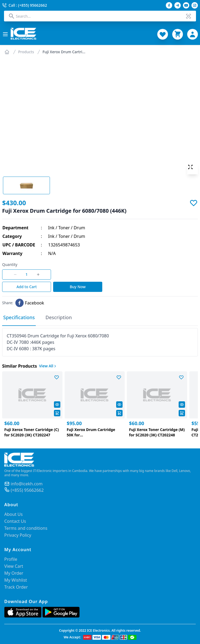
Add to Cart (27, 287)
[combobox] (100, 16)
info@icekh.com (27, 484)
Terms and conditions (26, 528)
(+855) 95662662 (27, 490)
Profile (11, 559)
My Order (14, 573)
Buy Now (78, 287)
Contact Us (15, 521)
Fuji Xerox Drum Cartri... (64, 52)
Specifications (19, 317)
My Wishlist (16, 580)
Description (59, 317)
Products (26, 52)
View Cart (14, 566)
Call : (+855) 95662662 (25, 5)
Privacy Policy (18, 535)
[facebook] (30, 303)
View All (48, 366)
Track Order (16, 587)
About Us (13, 514)
